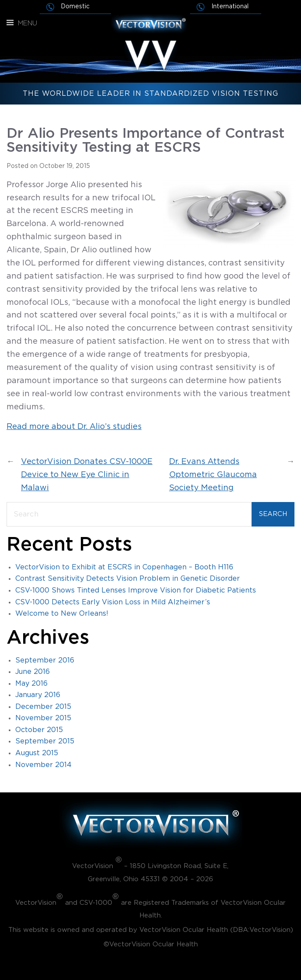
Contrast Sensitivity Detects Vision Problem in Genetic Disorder (128, 579)
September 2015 (45, 741)
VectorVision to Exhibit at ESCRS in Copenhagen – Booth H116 (124, 567)
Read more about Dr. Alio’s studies (74, 427)
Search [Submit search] (273, 514)
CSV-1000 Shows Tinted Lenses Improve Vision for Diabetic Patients (136, 590)
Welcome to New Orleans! (62, 614)
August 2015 (37, 753)
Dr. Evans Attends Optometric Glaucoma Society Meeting (213, 475)
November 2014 (43, 765)
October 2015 (39, 730)
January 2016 (38, 695)
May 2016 (31, 684)
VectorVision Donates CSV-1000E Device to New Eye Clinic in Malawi (87, 475)
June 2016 (33, 672)
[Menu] (10, 23)
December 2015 (43, 707)
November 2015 (43, 718)
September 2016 (45, 660)
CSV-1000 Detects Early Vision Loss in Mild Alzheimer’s (113, 602)
